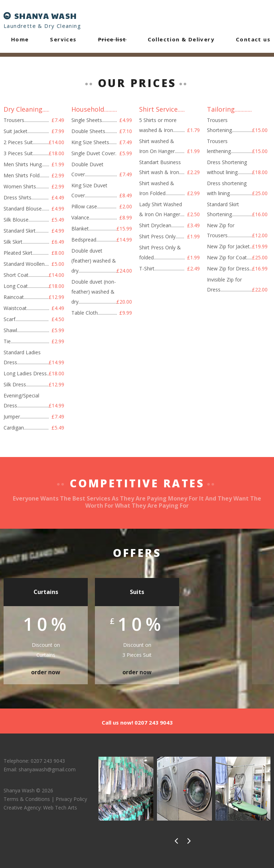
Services (63, 39)
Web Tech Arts (60, 808)
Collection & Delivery (181, 39)
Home (20, 39)
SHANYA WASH (45, 16)
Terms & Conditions (27, 799)
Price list (112, 39)
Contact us (253, 39)
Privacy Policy (71, 799)
